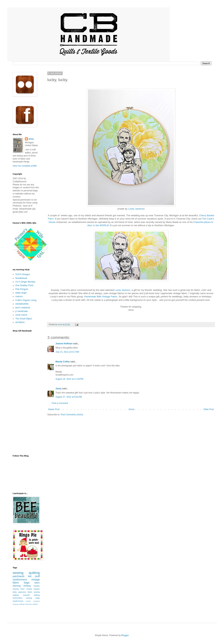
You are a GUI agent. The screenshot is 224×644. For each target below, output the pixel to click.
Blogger (125, 635)
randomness (20, 580)
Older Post (209, 409)
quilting (34, 573)
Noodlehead (21, 278)
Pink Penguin (22, 289)
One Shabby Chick (24, 285)
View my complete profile (25, 166)
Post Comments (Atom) (72, 415)
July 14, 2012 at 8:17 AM (67, 352)
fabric (37, 583)
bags (27, 583)
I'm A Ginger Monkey (25, 282)
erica (31, 139)
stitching (17, 586)
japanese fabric (25, 592)
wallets (35, 604)
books (28, 601)
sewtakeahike (22, 304)
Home (132, 409)
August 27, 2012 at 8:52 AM (69, 397)
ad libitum (20, 322)
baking (37, 595)
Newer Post (54, 409)
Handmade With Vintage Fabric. (102, 297)
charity (29, 589)
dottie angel (21, 293)
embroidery (18, 598)
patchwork (19, 576)
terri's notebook (23, 308)
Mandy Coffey (63, 362)
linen (22, 589)
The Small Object (24, 319)
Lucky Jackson (136, 209)
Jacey (58, 389)
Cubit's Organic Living (26, 300)
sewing (18, 573)
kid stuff (34, 576)
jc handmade (22, 311)
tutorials (26, 595)
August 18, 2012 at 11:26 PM (69, 379)
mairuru (19, 296)
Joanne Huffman (64, 344)
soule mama (21, 315)
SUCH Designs (23, 274)
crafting (21, 604)
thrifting (27, 586)
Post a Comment (60, 403)
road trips (28, 604)
